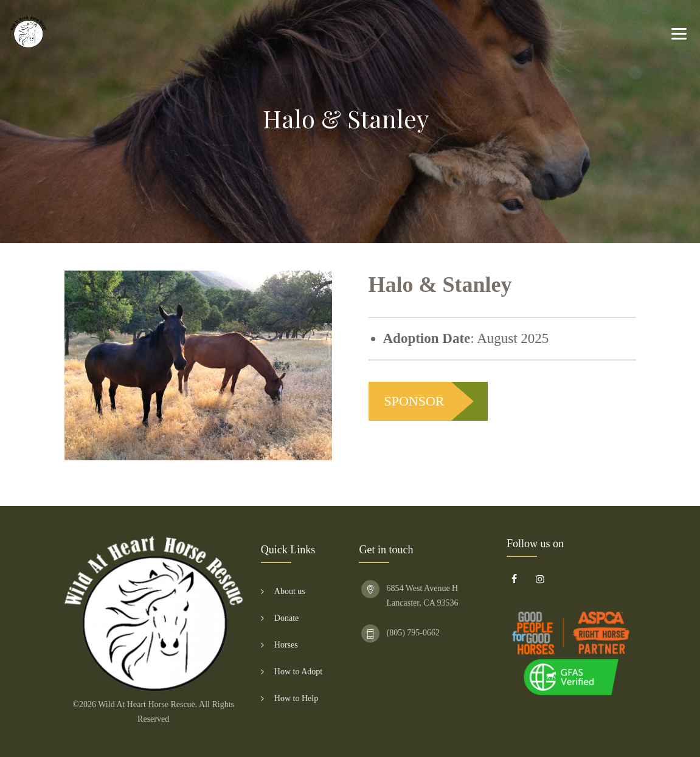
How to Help (296, 698)
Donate (286, 618)
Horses (286, 645)
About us (290, 591)
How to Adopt (298, 672)
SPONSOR (414, 401)
